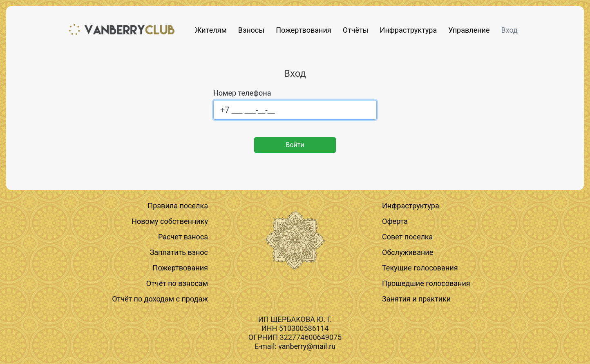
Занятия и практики (416, 299)
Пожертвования (303, 30)
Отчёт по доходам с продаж (160, 299)
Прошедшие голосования (426, 283)
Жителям (211, 30)
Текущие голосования (420, 268)
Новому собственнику (170, 221)
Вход (510, 30)
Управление (469, 30)
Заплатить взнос (179, 252)
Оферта (395, 221)
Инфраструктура (409, 30)
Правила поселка (178, 206)
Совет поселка (407, 237)
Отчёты (356, 30)
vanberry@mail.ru (307, 346)
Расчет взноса (183, 237)
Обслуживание (408, 252)
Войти (295, 145)
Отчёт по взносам (177, 283)
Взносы (251, 30)
